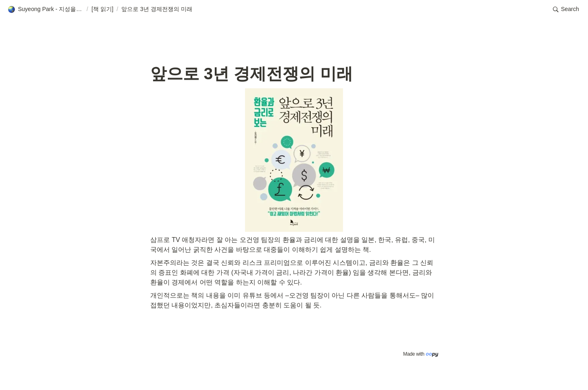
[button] (45, 9)
